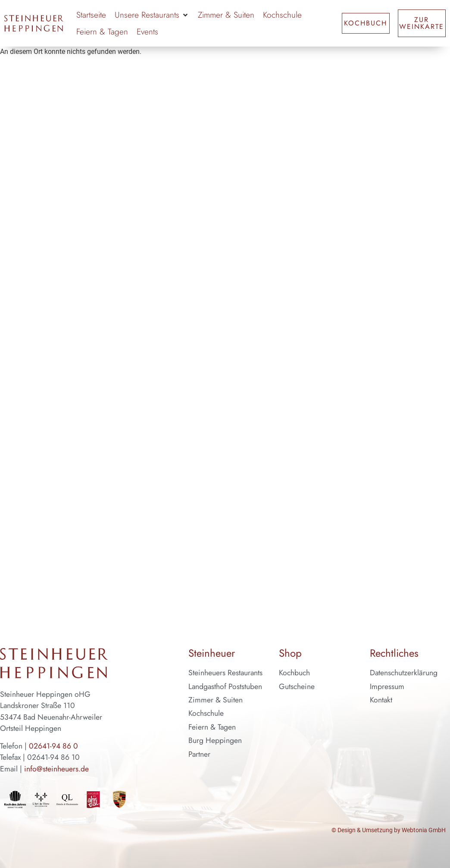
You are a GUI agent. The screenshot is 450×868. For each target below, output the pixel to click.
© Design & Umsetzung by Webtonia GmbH (389, 830)
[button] (152, 15)
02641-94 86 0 (53, 746)
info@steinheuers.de (56, 769)
